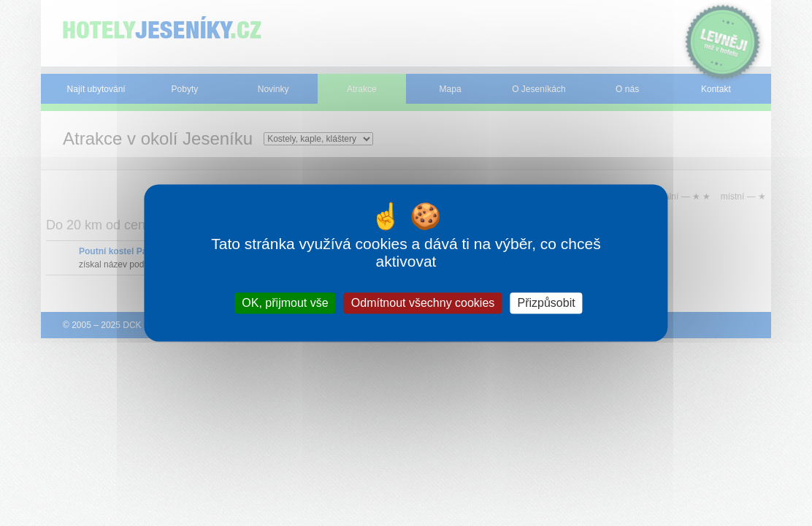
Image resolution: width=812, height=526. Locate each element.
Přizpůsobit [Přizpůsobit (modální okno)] (547, 303)
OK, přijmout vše (285, 303)
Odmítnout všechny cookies (423, 303)
